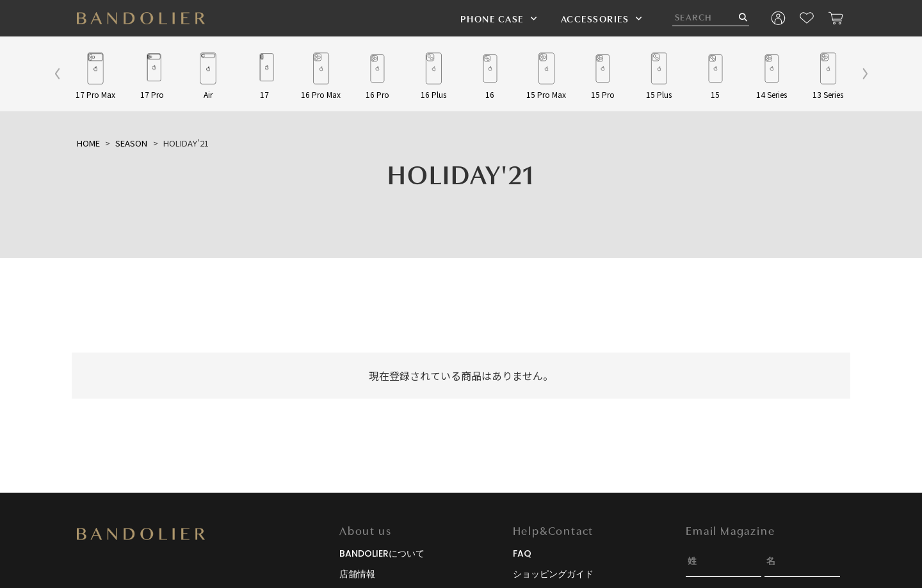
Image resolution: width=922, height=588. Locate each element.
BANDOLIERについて (382, 553)
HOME (88, 143)
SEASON (131, 143)
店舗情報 (357, 574)
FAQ (522, 553)
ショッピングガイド (553, 574)
